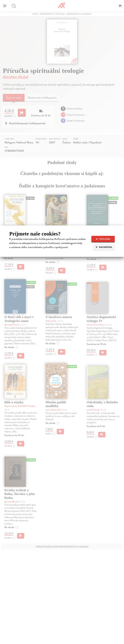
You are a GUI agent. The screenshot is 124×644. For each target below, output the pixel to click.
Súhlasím (103, 239)
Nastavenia (104, 247)
